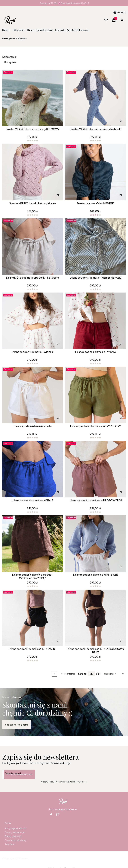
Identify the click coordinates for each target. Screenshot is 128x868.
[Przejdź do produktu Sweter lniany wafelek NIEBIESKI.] (96, 172)
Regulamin (10, 844)
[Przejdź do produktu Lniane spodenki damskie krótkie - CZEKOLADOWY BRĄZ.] (33, 543)
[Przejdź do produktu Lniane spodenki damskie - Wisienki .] (33, 321)
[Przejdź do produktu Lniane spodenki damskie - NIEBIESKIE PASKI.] (96, 246)
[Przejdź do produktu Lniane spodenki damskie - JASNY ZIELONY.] (96, 395)
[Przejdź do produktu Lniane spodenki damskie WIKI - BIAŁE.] (96, 543)
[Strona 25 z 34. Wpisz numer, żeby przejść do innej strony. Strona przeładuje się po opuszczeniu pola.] (91, 674)
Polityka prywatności (15, 828)
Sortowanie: (9, 57)
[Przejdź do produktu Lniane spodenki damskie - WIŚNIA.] (96, 321)
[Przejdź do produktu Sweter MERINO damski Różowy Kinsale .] (33, 172)
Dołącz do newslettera (20, 774)
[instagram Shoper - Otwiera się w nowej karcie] (58, 815)
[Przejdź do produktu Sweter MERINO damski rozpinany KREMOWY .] (33, 98)
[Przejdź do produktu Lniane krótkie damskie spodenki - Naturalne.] (33, 246)
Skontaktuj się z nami (16, 725)
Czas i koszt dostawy (15, 840)
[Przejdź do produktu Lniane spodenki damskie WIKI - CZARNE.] (33, 618)
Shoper (23, 858)
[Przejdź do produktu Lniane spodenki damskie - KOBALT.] (33, 469)
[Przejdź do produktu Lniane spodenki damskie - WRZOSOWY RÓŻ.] (96, 469)
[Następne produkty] (110, 674)
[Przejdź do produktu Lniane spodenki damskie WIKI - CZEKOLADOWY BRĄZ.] (96, 618)
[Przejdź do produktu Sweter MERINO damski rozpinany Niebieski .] (96, 98)
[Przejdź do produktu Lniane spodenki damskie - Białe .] (33, 395)
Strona (82, 674)
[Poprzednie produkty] (68, 674)
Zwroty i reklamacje (15, 832)
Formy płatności (13, 836)
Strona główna (9, 39)
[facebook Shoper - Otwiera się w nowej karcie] (51, 815)
